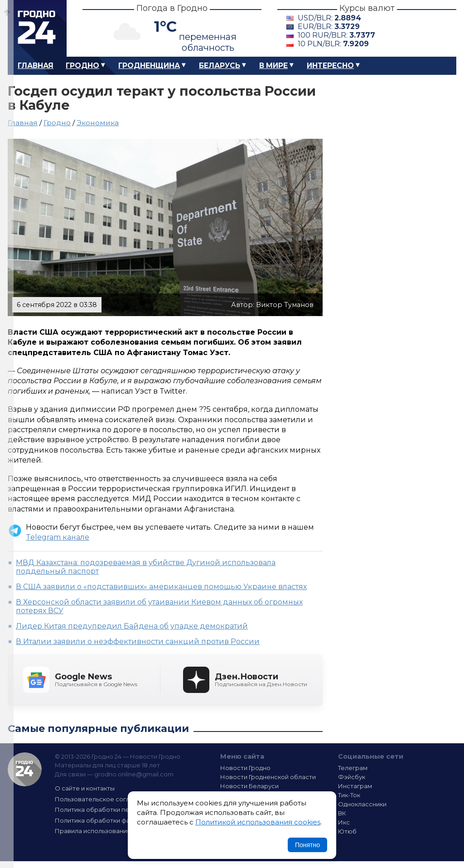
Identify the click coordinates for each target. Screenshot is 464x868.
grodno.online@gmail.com (134, 774)
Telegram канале (58, 537)
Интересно (330, 66)
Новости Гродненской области (268, 777)
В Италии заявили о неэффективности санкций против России (138, 641)
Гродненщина (149, 66)
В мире (273, 66)
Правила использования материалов (112, 831)
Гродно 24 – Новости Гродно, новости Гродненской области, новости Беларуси (37, 28)
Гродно (82, 66)
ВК (342, 813)
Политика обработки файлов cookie (111, 820)
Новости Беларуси (249, 786)
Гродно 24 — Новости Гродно (25, 769)
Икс (344, 822)
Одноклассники (362, 804)
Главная (36, 66)
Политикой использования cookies (258, 822)
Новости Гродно (245, 768)
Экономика (98, 123)
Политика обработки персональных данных (122, 809)
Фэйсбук (352, 777)
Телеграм (353, 768)
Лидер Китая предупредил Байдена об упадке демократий (132, 626)
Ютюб (347, 831)
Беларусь (220, 66)
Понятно (307, 845)
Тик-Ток (349, 795)
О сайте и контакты (85, 788)
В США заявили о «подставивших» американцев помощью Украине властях (161, 587)
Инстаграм (355, 786)
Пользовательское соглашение (104, 799)
